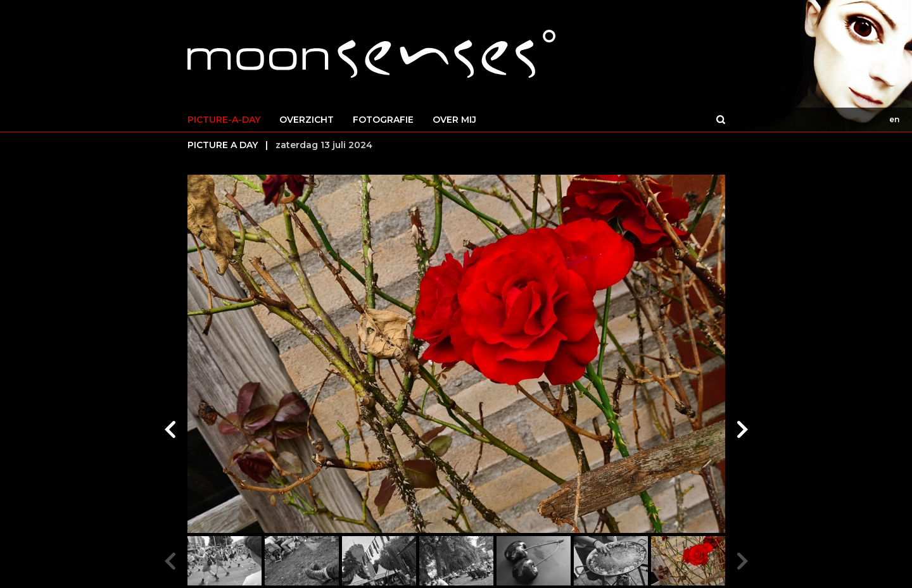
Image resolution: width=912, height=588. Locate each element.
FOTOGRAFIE (383, 120)
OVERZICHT (307, 120)
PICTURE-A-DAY (224, 120)
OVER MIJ (454, 120)
